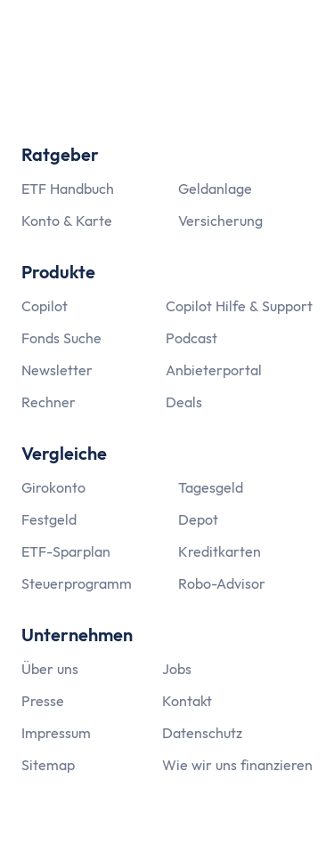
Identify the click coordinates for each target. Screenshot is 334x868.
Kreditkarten (220, 551)
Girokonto (53, 487)
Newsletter (57, 370)
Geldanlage (215, 189)
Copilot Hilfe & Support (239, 306)
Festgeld (49, 519)
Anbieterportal (214, 370)
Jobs (177, 669)
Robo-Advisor (222, 583)
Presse (43, 701)
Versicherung (220, 221)
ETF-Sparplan (66, 551)
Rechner (49, 402)
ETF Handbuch (68, 189)
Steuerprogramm (77, 583)
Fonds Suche (61, 338)
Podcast (191, 338)
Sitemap (48, 765)
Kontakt (187, 701)
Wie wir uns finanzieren (237, 765)
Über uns (50, 669)
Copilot (45, 306)
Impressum (56, 733)
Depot (198, 519)
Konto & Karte (67, 221)
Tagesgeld (211, 487)
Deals (184, 402)
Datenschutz (202, 733)
